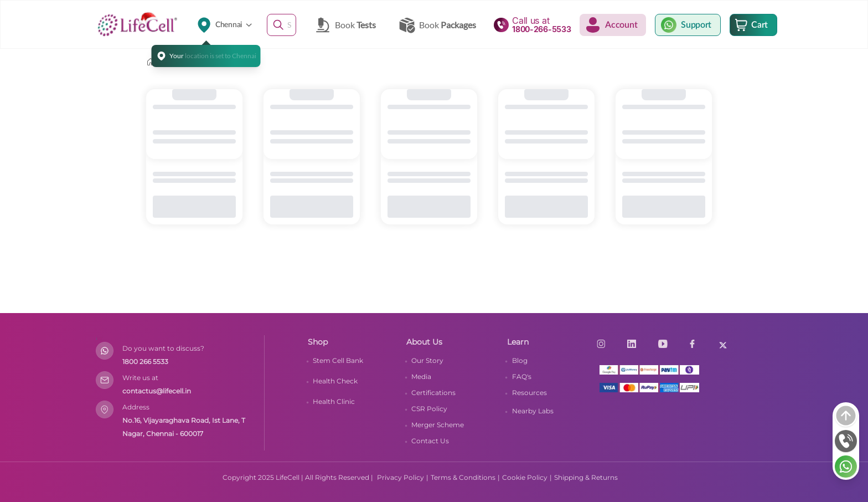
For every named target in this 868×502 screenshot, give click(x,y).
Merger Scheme (438, 425)
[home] (151, 62)
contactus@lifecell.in (157, 391)
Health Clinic (334, 401)
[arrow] (846, 416)
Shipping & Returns (586, 477)
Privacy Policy (401, 477)
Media (421, 377)
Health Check (335, 381)
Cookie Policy (525, 477)
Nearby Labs (533, 411)
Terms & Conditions (463, 477)
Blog (520, 360)
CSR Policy (429, 409)
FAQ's (522, 377)
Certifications (433, 393)
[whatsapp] (846, 467)
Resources (529, 393)
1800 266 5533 (145, 362)
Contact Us (430, 441)
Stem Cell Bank (338, 360)
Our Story (427, 360)
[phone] (846, 441)
